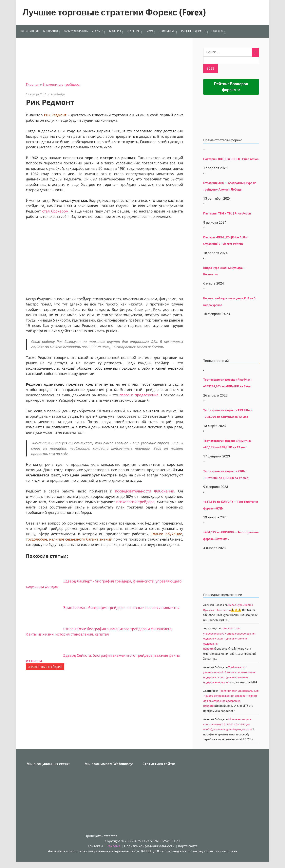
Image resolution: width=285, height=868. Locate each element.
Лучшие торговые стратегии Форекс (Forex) (114, 12)
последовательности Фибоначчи (145, 491)
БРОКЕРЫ (115, 31)
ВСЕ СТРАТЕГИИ (30, 31)
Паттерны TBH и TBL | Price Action (227, 213)
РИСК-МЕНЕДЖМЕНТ (193, 31)
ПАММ (149, 31)
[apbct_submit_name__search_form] (210, 68)
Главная (33, 84)
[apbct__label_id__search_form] (231, 60)
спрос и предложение (139, 395)
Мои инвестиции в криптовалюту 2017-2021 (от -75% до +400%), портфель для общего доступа (228, 724)
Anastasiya (58, 94)
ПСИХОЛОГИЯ (167, 31)
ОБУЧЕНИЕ (133, 31)
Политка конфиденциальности (149, 846)
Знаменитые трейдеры (62, 84)
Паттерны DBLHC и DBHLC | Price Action (231, 159)
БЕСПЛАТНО (51, 31)
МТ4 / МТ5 (97, 31)
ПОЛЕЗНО (217, 31)
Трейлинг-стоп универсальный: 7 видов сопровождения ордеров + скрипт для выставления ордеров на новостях (229, 638)
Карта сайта (188, 846)
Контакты (95, 846)
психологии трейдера (135, 502)
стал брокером (55, 211)
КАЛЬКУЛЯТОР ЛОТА (76, 31)
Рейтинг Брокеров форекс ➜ (231, 87)
